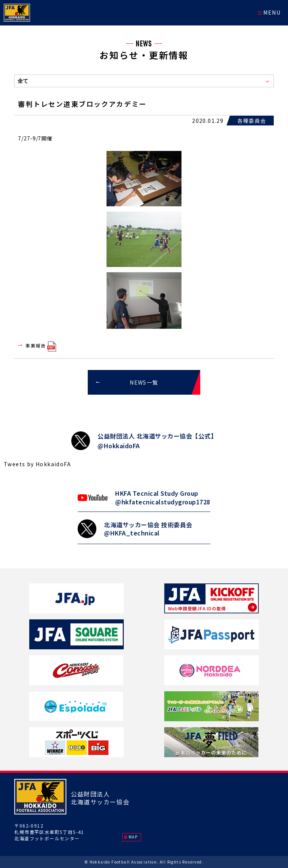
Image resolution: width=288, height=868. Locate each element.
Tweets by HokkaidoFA (37, 464)
